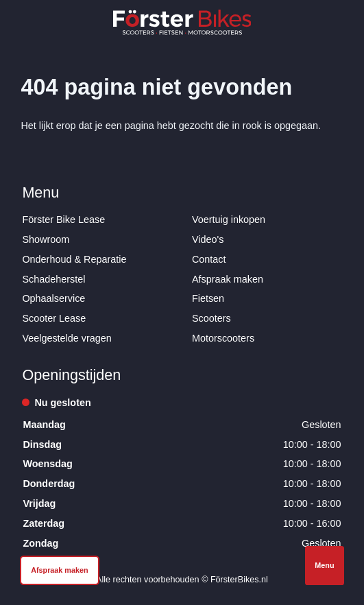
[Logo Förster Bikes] (182, 22)
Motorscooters (223, 338)
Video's (208, 239)
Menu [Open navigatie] (324, 565)
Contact (209, 259)
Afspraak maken (228, 279)
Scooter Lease (54, 318)
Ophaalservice (53, 298)
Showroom (46, 239)
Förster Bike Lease (63, 220)
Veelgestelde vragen (66, 338)
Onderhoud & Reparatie (74, 259)
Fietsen (208, 298)
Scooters (211, 318)
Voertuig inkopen (229, 220)
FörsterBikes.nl (239, 580)
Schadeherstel (53, 279)
